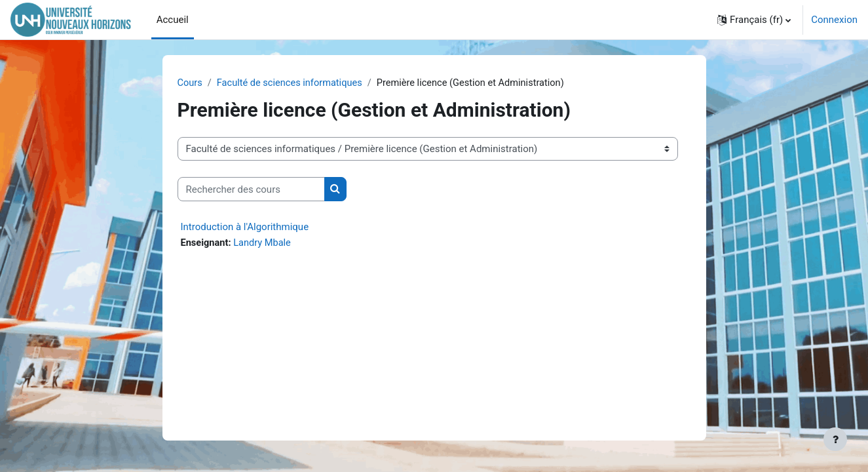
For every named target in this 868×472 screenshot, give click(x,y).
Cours (190, 83)
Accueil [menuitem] (173, 20)
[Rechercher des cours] (251, 190)
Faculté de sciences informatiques (292, 83)
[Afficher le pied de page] (835, 439)
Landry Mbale (265, 244)
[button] (754, 20)
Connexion (834, 20)
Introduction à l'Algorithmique (245, 227)
